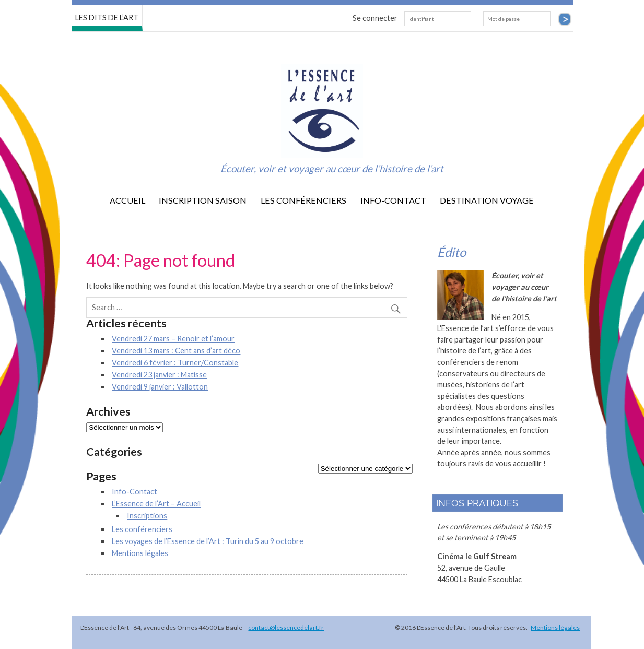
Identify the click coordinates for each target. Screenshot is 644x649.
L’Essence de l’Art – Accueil (156, 504)
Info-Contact (393, 200)
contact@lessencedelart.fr (286, 627)
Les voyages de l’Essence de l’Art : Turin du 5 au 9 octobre (208, 541)
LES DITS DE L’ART (107, 17)
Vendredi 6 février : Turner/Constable (175, 363)
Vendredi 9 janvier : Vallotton (160, 387)
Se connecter (375, 18)
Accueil (127, 200)
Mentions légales (140, 553)
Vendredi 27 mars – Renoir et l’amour (173, 339)
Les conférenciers (303, 200)
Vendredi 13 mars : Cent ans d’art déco (176, 351)
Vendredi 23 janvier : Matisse (159, 375)
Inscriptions (147, 516)
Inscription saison (203, 200)
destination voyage (487, 200)
